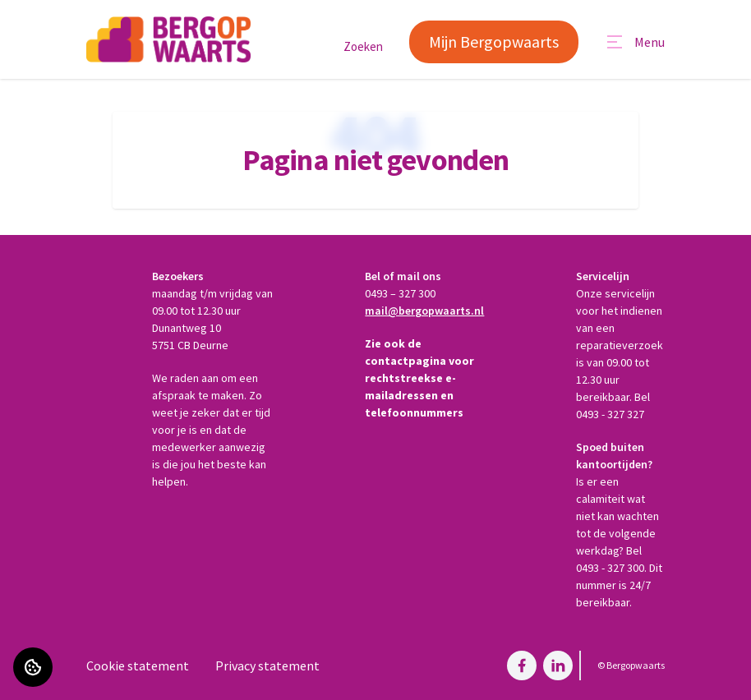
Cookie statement (138, 665)
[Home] (168, 39)
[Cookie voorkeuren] (33, 667)
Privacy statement (267, 665)
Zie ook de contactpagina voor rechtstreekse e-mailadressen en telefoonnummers (419, 378)
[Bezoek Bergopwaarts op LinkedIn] (558, 665)
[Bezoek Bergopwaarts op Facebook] (522, 665)
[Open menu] (635, 42)
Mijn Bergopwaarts (494, 41)
